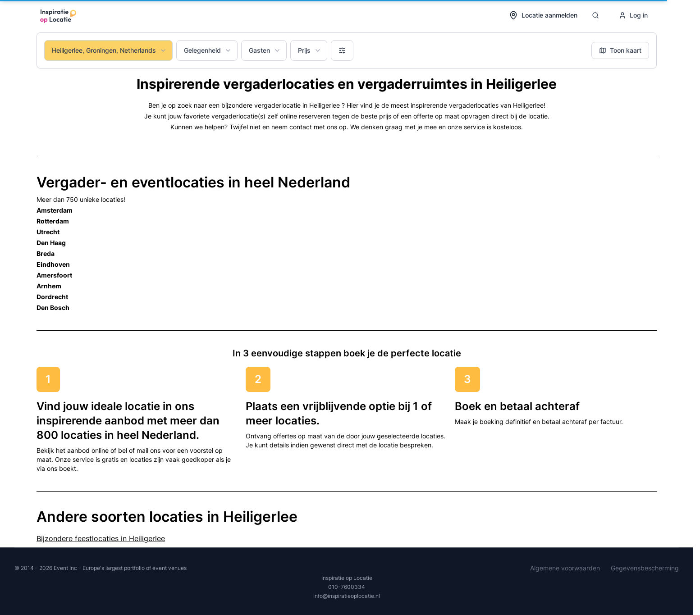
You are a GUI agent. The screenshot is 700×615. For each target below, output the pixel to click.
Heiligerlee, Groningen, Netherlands (109, 50)
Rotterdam (53, 221)
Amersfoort (54, 275)
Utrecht (48, 232)
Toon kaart (620, 50)
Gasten (265, 50)
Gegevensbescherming (645, 568)
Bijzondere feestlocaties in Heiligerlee (101, 538)
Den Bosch (53, 307)
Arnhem (49, 286)
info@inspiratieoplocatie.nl (347, 596)
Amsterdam (55, 210)
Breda (46, 253)
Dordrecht (52, 297)
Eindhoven (53, 264)
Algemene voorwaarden (565, 568)
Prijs (310, 50)
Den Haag (51, 243)
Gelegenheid (208, 50)
